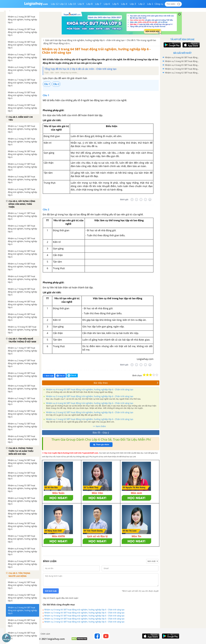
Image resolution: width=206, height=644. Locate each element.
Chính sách (45, 634)
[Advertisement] (182, 116)
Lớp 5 (116, 4)
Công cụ (159, 4)
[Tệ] (137, 200)
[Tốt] (145, 200)
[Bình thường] (141, 200)
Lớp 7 (98, 4)
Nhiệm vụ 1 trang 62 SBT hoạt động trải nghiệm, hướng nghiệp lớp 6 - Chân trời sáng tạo (89, 419)
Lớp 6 (107, 4)
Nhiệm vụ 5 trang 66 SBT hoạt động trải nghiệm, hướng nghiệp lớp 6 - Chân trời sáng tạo (89, 396)
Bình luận (48, 376)
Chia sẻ (61, 376)
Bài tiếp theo (126, 383)
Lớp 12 (55, 4)
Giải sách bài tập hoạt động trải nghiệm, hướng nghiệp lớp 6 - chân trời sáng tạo (85, 40)
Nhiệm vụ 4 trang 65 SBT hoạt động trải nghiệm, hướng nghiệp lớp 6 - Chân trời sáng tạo (89, 389)
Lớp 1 (150, 4)
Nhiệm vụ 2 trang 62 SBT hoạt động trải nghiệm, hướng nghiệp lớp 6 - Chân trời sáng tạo (89, 412)
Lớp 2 (142, 4)
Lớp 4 (124, 4)
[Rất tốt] (150, 200)
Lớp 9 (81, 4)
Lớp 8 (90, 4)
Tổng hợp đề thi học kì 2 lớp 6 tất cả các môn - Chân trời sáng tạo (80, 69)
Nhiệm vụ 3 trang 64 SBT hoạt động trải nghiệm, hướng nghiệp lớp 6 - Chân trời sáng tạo (96, 51)
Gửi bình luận (51, 591)
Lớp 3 (133, 4)
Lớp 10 (72, 4)
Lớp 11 (63, 4)
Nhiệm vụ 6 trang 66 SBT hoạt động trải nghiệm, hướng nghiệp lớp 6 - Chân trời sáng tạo (89, 403)
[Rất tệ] (132, 200)
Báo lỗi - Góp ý (101, 432)
